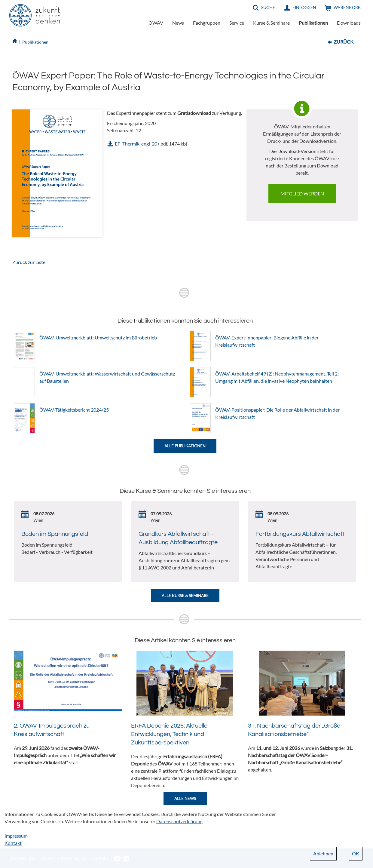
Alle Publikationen (185, 446)
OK (356, 853)
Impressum (16, 836)
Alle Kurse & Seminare (185, 596)
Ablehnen (323, 853)
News (178, 23)
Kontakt (13, 843)
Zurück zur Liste (29, 262)
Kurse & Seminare (271, 23)
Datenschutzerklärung (179, 821)
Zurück (344, 42)
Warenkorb (347, 7)
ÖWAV (156, 23)
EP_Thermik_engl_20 (136, 144)
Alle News (185, 799)
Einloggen (304, 7)
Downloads (349, 23)
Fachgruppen (207, 23)
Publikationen (313, 23)
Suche (268, 7)
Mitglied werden (302, 193)
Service (237, 23)
